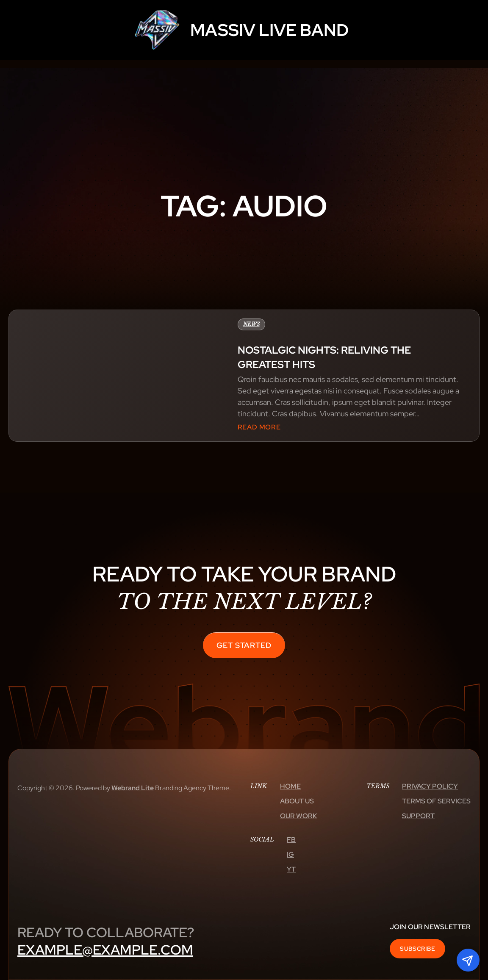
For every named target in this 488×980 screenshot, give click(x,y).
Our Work (298, 816)
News (251, 324)
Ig (290, 854)
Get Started (244, 645)
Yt (291, 869)
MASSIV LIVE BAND (269, 30)
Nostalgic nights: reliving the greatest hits (324, 357)
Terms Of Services (436, 801)
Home (290, 786)
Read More (259, 427)
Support (418, 816)
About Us (297, 801)
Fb (291, 840)
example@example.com (105, 950)
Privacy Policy (430, 786)
